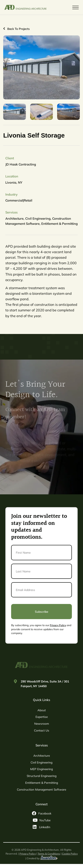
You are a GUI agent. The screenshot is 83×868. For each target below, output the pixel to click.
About (42, 710)
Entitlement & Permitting (42, 783)
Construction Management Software (41, 789)
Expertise (42, 717)
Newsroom (42, 724)
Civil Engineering (41, 762)
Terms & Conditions (49, 854)
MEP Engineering (41, 769)
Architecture (42, 756)
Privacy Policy (58, 625)
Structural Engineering (42, 776)
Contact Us (42, 730)
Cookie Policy (70, 854)
